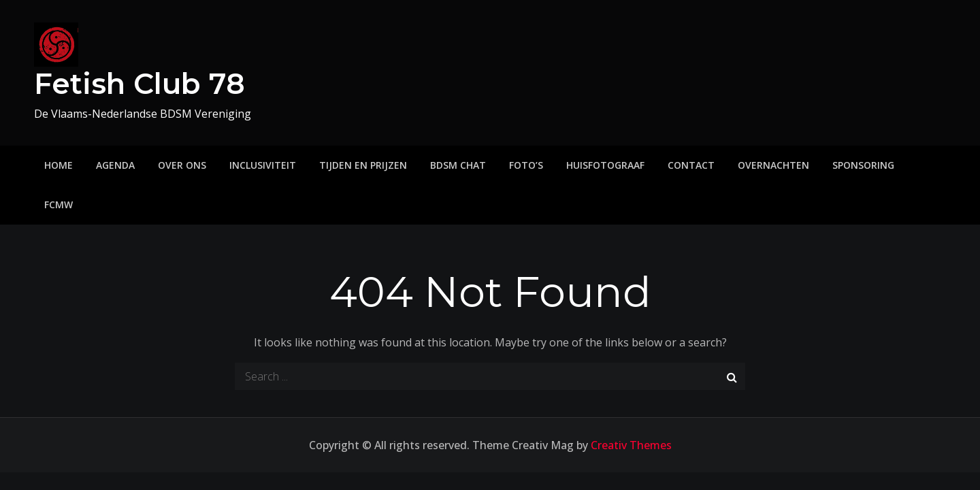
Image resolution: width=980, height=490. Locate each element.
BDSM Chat (458, 165)
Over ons (182, 165)
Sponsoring (863, 165)
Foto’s (526, 165)
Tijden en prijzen (363, 165)
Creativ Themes (631, 445)
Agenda (115, 165)
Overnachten (773, 165)
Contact (691, 165)
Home (59, 165)
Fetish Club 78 (140, 84)
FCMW (59, 205)
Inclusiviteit (263, 165)
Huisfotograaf (605, 165)
